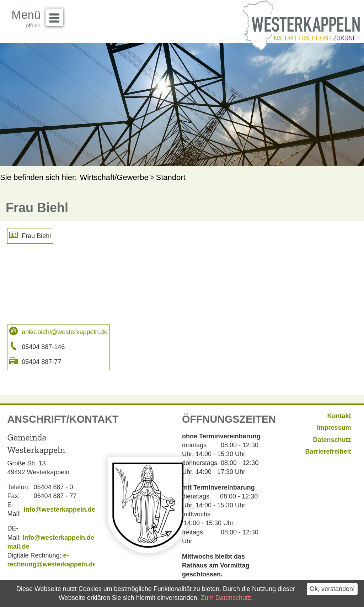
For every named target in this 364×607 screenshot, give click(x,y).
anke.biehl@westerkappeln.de (65, 332)
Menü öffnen (56, 15)
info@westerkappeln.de (59, 510)
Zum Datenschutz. (227, 598)
